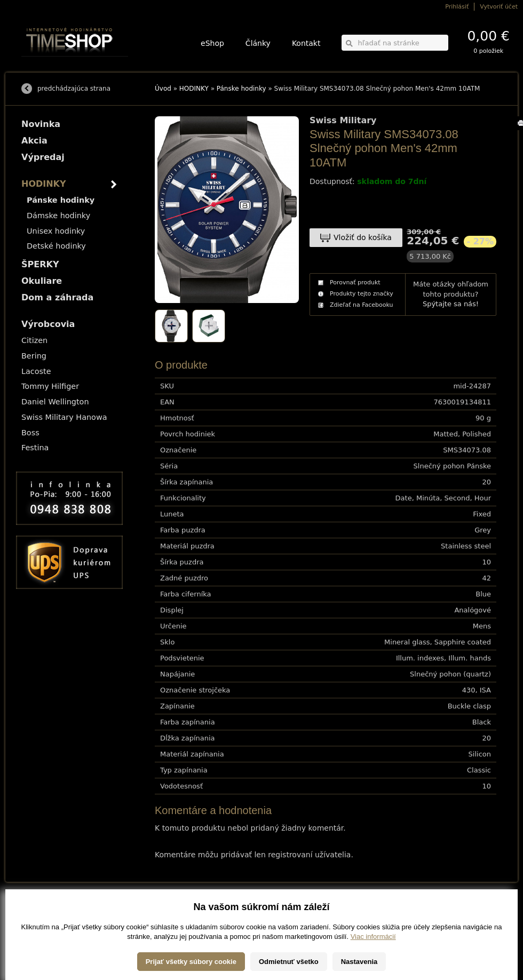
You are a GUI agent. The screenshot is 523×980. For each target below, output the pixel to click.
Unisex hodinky (56, 231)
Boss (30, 433)
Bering (34, 356)
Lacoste (36, 371)
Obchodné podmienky (48, 925)
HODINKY (194, 89)
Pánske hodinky (241, 89)
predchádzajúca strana (74, 89)
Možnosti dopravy (42, 910)
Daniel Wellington (55, 402)
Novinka (41, 124)
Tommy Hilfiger (50, 386)
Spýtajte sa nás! (451, 304)
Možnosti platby (40, 918)
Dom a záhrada (57, 297)
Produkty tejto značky (362, 294)
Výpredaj (43, 157)
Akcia (34, 141)
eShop (212, 43)
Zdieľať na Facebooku (362, 305)
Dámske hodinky (58, 216)
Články (258, 43)
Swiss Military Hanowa (64, 417)
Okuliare (42, 281)
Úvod (163, 89)
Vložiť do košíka (363, 237)
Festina (35, 448)
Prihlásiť (457, 7)
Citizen (34, 340)
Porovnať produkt (355, 282)
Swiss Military (343, 121)
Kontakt (306, 43)
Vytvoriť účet (499, 7)
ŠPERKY (40, 264)
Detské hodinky (56, 246)
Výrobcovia (48, 324)
